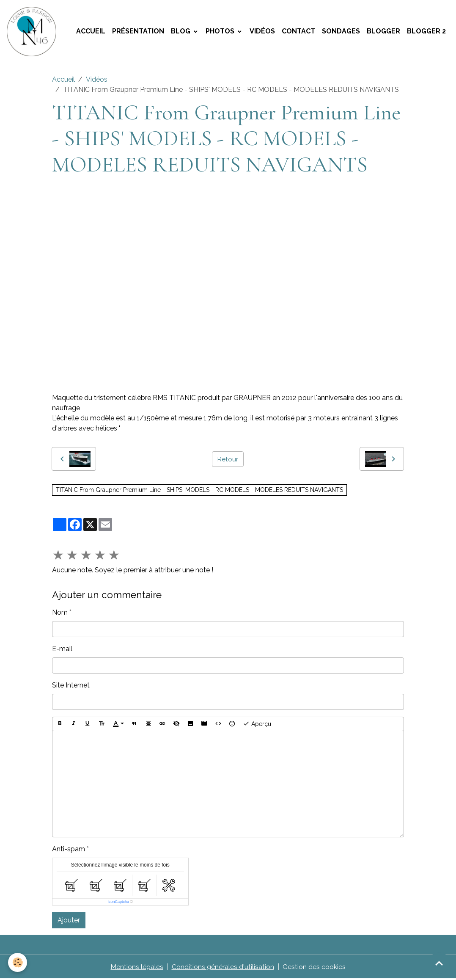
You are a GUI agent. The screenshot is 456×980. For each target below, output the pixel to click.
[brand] (34, 32)
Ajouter (69, 921)
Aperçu (257, 725)
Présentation (138, 32)
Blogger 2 (426, 32)
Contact (298, 32)
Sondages (341, 32)
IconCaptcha (118, 903)
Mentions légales (137, 968)
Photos (221, 32)
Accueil (91, 32)
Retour (228, 460)
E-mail (62, 650)
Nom (60, 614)
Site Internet (71, 686)
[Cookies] (18, 962)
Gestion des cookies (314, 968)
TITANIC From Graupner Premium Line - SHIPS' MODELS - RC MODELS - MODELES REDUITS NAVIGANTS (199, 491)
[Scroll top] (439, 963)
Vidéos (262, 32)
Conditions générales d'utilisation (223, 968)
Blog (181, 32)
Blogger (383, 32)
